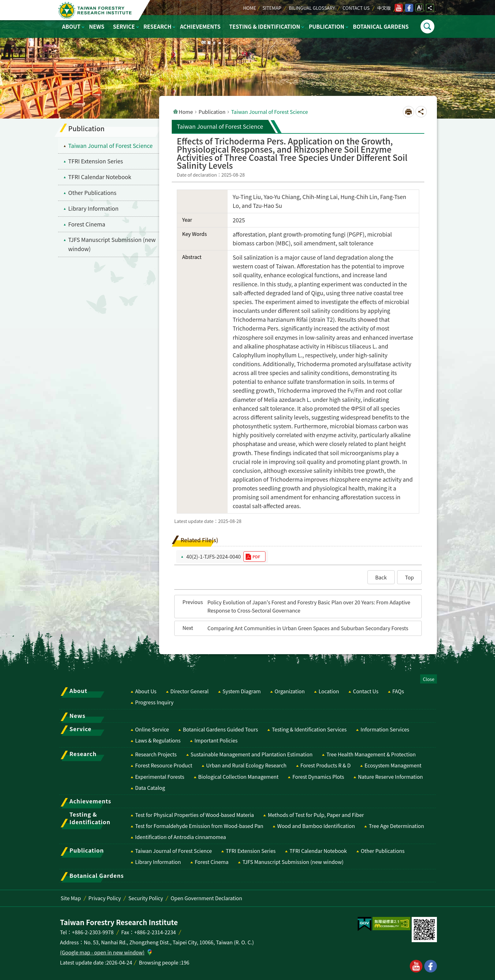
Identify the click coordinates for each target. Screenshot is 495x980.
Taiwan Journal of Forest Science (173, 851)
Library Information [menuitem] (93, 208)
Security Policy (146, 898)
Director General (190, 691)
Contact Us (356, 8)
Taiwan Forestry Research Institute (96, 10)
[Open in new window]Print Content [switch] (409, 112)
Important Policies (216, 740)
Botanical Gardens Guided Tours (220, 729)
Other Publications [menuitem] (92, 193)
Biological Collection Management (238, 777)
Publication (326, 26)
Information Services (385, 729)
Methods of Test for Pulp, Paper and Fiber (316, 815)
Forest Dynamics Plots (318, 777)
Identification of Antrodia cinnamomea (181, 837)
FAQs (398, 691)
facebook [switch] (409, 8)
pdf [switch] (256, 557)
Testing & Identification (265, 26)
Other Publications (383, 851)
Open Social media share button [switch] (430, 8)
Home (250, 8)
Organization (290, 691)
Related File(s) (199, 540)
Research (157, 26)
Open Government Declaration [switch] (206, 898)
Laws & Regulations (158, 740)
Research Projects (156, 754)
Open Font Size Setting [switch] (420, 8)
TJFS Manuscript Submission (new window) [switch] (112, 244)
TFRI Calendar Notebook (318, 851)
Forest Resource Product (164, 765)
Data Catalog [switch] (150, 788)
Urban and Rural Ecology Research (246, 765)
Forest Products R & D (326, 765)
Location (329, 691)
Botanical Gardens (381, 26)
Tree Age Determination (396, 826)
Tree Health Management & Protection (371, 754)
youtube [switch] (399, 8)
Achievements (200, 26)
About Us (146, 691)
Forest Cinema (212, 862)
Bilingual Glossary (312, 8)
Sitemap (272, 8)
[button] (381, 577)
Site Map (71, 898)
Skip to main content (3, 3)
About (71, 26)
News (97, 26)
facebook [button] (431, 966)
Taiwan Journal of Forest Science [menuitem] (110, 146)
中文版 (384, 8)
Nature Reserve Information (391, 777)
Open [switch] (427, 26)
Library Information (158, 862)
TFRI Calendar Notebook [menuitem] (100, 177)
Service (124, 26)
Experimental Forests (160, 777)
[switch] (364, 924)
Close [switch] (429, 679)
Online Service (152, 729)
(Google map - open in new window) (102, 952)
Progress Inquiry (154, 702)
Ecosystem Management (393, 765)
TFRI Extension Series (251, 851)
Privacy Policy (105, 898)
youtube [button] (416, 966)
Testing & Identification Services (309, 729)
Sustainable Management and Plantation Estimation (252, 754)
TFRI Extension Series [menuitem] (96, 161)
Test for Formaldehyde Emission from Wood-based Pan (199, 826)
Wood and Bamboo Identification (316, 826)
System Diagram (242, 691)
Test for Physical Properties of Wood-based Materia (194, 815)
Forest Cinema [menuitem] (87, 224)
